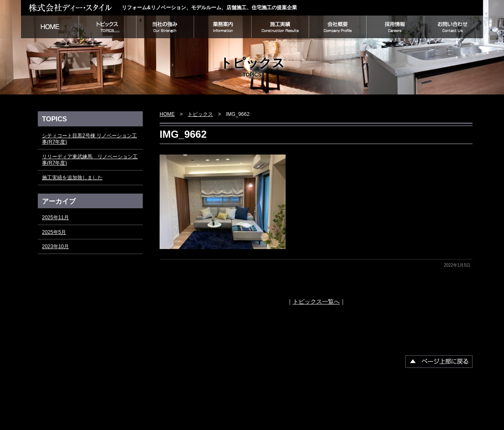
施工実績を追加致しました (72, 178)
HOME (50, 27)
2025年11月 (55, 218)
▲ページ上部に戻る (439, 362)
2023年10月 (55, 246)
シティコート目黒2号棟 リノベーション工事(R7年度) (89, 139)
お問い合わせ (453, 27)
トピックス (107, 27)
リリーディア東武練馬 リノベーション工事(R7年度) (90, 160)
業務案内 (222, 27)
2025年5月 (54, 232)
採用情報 (395, 27)
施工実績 (280, 27)
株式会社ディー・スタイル (71, 7)
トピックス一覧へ (316, 302)
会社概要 (337, 27)
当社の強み (165, 27)
